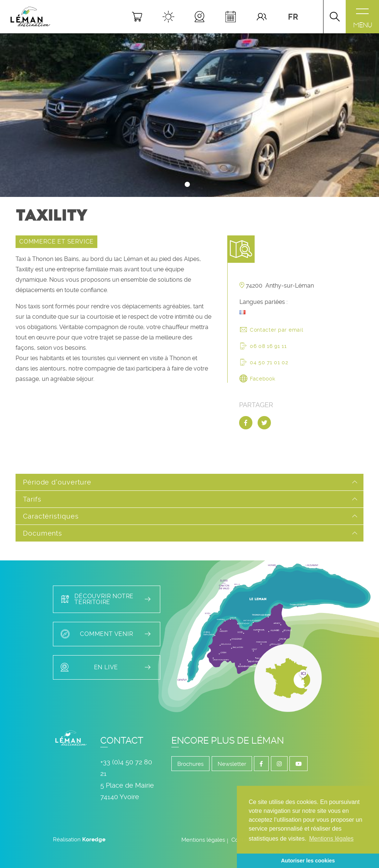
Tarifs (32, 499)
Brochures (190, 764)
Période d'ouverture (57, 482)
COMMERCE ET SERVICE (56, 242)
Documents (43, 533)
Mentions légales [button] (331, 839)
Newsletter (232, 764)
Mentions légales (203, 840)
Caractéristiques (51, 516)
